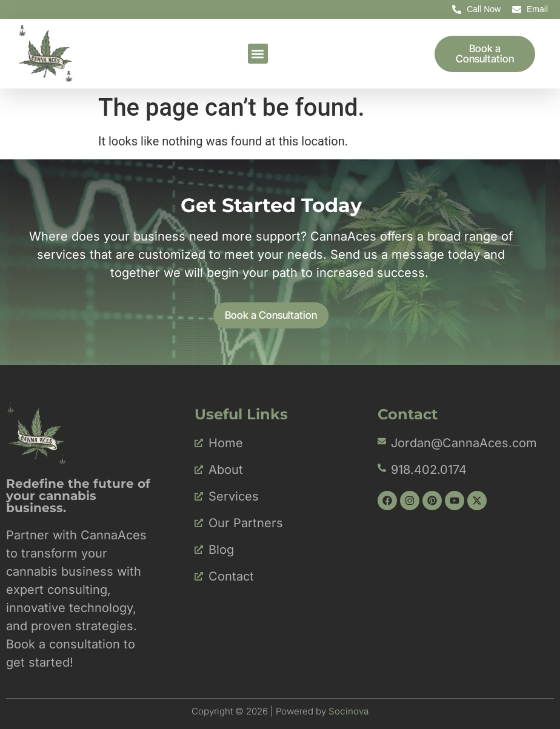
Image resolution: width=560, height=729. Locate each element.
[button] (258, 54)
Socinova (348, 711)
